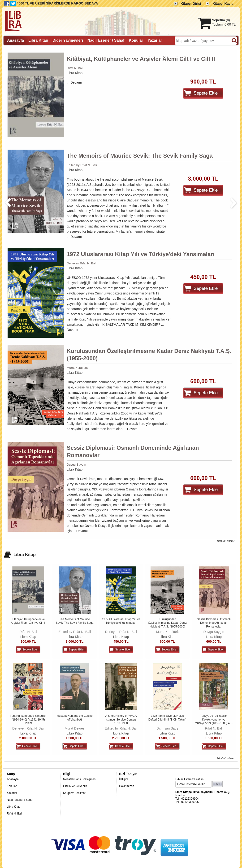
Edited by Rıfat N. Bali (82, 165)
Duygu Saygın (76, 465)
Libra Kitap (75, 73)
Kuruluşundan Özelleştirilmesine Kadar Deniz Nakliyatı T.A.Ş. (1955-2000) (149, 355)
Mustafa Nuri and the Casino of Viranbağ (75, 718)
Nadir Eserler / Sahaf (20, 800)
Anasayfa (13, 779)
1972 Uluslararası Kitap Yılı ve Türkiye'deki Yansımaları (140, 254)
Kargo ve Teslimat (74, 793)
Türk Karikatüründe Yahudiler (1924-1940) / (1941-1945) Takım (28, 719)
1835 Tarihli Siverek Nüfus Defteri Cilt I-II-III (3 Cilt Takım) (167, 718)
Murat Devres (75, 728)
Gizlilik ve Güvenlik (75, 786)
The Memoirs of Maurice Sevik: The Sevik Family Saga (140, 156)
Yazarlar (12, 793)
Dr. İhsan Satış (167, 728)
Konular (12, 786)
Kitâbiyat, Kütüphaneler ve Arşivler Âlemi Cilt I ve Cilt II (141, 59)
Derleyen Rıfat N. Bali (81, 263)
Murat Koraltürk (77, 368)
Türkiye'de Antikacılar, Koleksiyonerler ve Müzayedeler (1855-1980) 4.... (214, 719)
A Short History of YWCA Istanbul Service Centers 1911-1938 (121, 719)
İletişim (123, 779)
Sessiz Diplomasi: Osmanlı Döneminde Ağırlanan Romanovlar (133, 451)
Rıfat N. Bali (75, 68)
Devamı (76, 82)
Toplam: (224, 24)
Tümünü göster (225, 541)
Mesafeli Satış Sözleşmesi (80, 779)
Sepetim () (221, 20)
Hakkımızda (127, 786)
